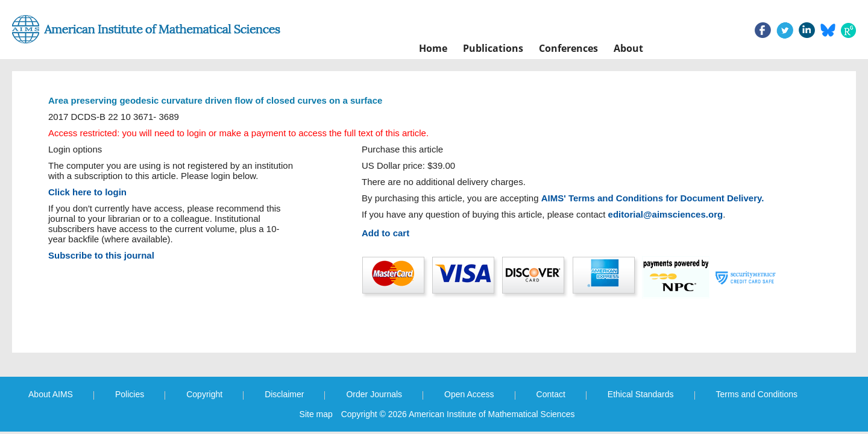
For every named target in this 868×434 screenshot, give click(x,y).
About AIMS (51, 394)
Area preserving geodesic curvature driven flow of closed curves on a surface (215, 100)
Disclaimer (284, 394)
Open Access (469, 394)
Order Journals (374, 394)
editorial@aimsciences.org (666, 214)
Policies (130, 394)
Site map (316, 414)
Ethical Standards (641, 394)
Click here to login (87, 192)
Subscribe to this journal (101, 255)
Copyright (204, 394)
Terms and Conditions (757, 394)
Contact (551, 394)
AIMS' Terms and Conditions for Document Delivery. (653, 198)
